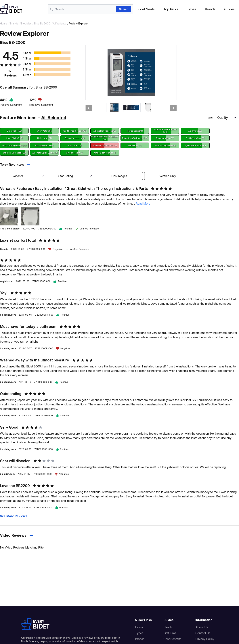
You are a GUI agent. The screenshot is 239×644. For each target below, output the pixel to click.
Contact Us (203, 633)
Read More (143, 204)
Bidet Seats (146, 9)
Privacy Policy (205, 639)
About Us (202, 627)
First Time (170, 633)
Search (124, 9)
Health (168, 627)
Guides (229, 9)
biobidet (26, 23)
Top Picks (171, 9)
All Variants (59, 23)
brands (14, 23)
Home (4, 23)
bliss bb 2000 (42, 23)
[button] (227, 118)
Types (192, 9)
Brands (210, 9)
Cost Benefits (172, 639)
